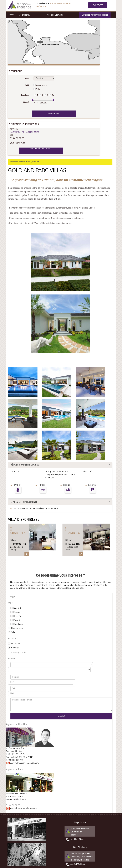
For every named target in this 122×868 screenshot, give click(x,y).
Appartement (42, 85)
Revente (15, 648)
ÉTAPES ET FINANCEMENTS (24, 502)
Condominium (18, 628)
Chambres (25, 95)
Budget (26, 102)
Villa (38, 89)
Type (27, 85)
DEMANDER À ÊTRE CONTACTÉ (41, 149)
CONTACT (98, 5)
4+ (53, 95)
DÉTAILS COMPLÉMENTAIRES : (25, 465)
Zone (27, 79)
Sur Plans (15, 644)
